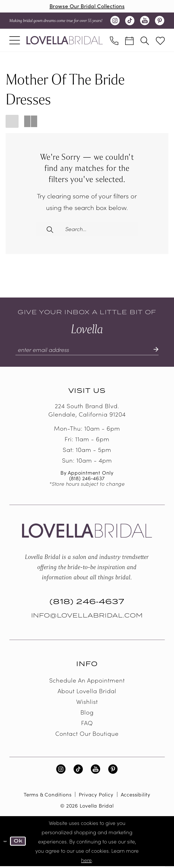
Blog (87, 714)
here (86, 862)
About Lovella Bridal (87, 692)
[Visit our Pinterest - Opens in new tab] (160, 21)
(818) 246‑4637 (87, 480)
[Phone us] (114, 41)
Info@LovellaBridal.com (87, 617)
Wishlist (87, 703)
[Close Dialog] (5, 843)
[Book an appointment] (129, 41)
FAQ (87, 724)
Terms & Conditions (48, 796)
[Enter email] (87, 351)
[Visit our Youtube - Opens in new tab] (145, 21)
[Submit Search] (50, 229)
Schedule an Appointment (87, 682)
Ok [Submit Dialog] (19, 843)
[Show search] (145, 41)
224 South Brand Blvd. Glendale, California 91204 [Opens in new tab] (87, 412)
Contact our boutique (87, 735)
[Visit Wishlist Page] (160, 41)
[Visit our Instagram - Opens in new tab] (115, 21)
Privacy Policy (96, 796)
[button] (15, 41)
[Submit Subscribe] (155, 351)
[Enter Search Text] (87, 229)
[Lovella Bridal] (65, 41)
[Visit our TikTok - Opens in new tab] (130, 21)
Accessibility (136, 796)
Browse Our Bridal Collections (87, 6)
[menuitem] (15, 41)
